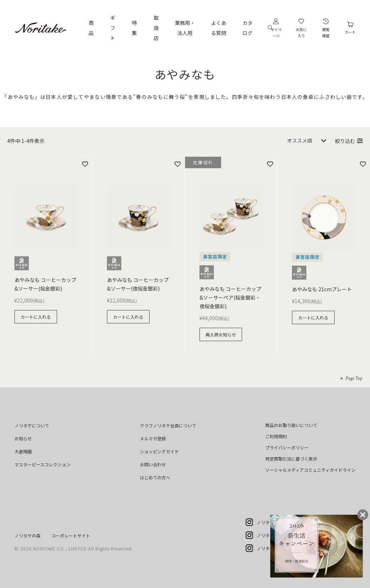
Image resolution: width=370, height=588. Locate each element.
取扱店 (156, 28)
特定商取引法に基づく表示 (291, 459)
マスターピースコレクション (42, 464)
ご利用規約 (276, 436)
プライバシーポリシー (287, 447)
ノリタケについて (32, 425)
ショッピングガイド (159, 451)
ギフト (113, 28)
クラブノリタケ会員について (168, 425)
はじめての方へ (155, 477)
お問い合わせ (153, 464)
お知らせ (23, 438)
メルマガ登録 (153, 438)
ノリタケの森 (27, 535)
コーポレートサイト (71, 535)
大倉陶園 (23, 451)
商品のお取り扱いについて (291, 425)
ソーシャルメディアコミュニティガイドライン (310, 470)
